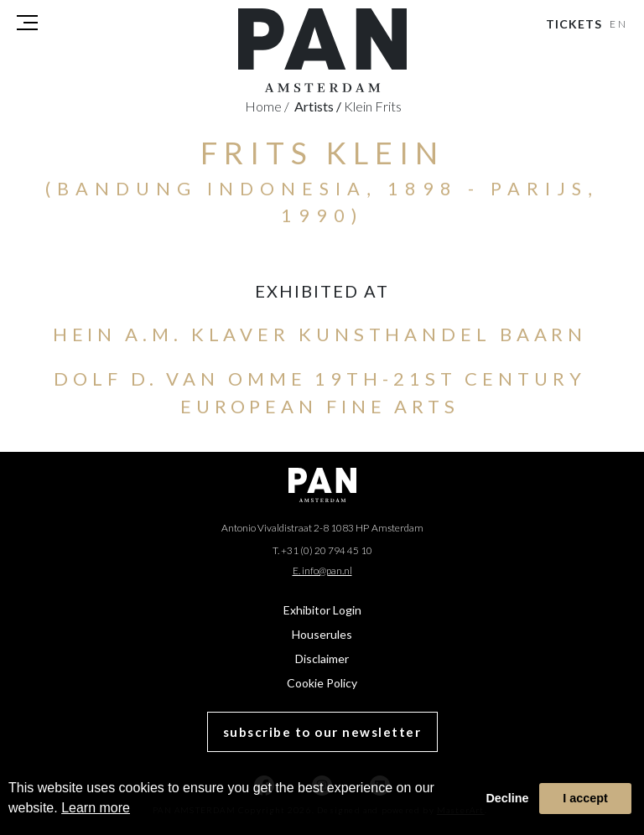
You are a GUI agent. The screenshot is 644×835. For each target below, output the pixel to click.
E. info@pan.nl (322, 570)
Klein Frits (373, 106)
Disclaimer (322, 659)
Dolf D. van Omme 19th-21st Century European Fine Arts (320, 392)
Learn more (96, 808)
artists (318, 106)
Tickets (574, 24)
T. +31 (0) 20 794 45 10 (322, 550)
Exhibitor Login (322, 610)
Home (267, 106)
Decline (507, 798)
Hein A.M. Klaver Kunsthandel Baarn (320, 334)
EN (619, 24)
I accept (585, 798)
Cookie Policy (322, 683)
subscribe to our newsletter (322, 732)
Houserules (322, 634)
